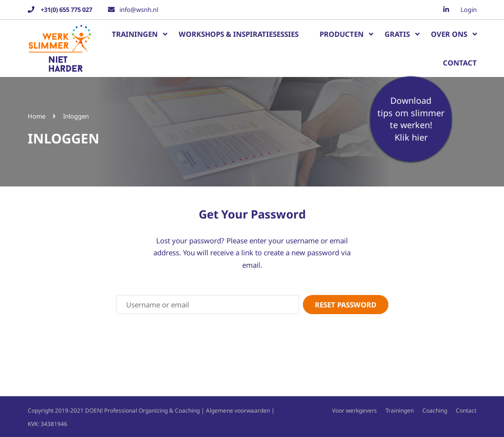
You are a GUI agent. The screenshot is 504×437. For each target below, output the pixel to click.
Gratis (397, 34)
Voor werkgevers (354, 410)
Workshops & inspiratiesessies (239, 34)
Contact (460, 63)
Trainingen (135, 34)
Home (37, 116)
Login (469, 10)
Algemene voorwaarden (238, 410)
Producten (342, 34)
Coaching (435, 410)
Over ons (449, 34)
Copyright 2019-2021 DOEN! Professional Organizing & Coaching (114, 410)
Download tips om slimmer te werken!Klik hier (411, 119)
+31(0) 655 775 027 (66, 10)
